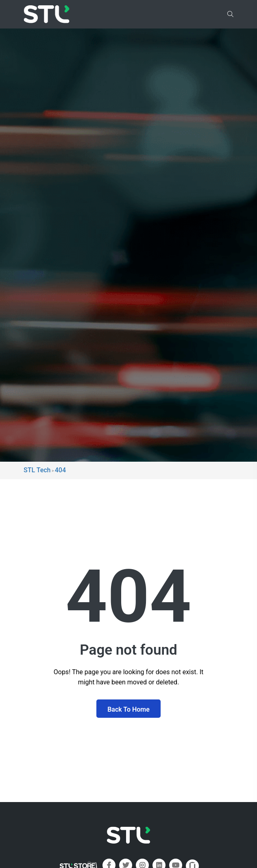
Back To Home (128, 709)
